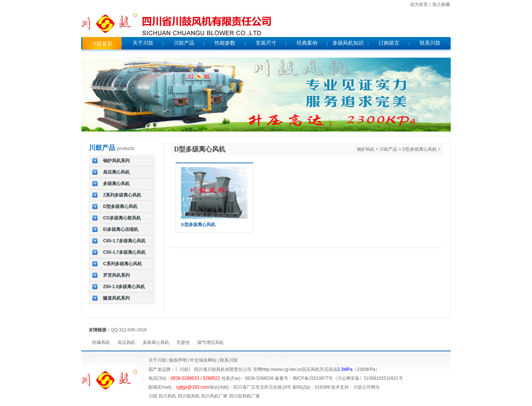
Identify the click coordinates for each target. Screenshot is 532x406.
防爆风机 (101, 342)
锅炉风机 (366, 149)
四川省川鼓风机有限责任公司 (223, 369)
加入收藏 (441, 4)
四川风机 (167, 396)
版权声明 (178, 360)
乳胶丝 (183, 342)
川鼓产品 (388, 149)
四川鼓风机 (189, 396)
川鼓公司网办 (366, 387)
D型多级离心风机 (420, 149)
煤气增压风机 (211, 342)
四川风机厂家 (214, 396)
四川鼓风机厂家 (245, 396)
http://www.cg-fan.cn (282, 369)
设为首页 (419, 4)
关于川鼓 (157, 360)
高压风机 (126, 342)
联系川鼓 (229, 360)
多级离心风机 (156, 342)
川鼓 (153, 396)
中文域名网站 (203, 360)
